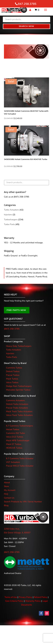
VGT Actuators (13, 462)
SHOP (7, 336)
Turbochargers (11, 220)
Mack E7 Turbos (14, 444)
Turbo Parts (9, 224)
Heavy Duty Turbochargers (19, 346)
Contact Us (9, 498)
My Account (10, 490)
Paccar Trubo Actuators (17, 408)
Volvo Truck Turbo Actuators (19, 415)
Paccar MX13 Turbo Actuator (20, 466)
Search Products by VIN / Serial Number (23, 502)
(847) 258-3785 (21, 197)
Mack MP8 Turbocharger (18, 440)
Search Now (26, 26)
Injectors (8, 215)
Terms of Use (11, 597)
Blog (6, 505)
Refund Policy (41, 597)
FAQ (6, 494)
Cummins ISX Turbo (15, 433)
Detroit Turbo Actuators (17, 404)
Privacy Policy (25, 597)
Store (6, 486)
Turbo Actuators (11, 210)
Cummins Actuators (15, 400)
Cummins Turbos (14, 368)
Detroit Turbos (13, 371)
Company (9, 476)
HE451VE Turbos (14, 448)
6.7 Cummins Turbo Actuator (20, 458)
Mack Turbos (12, 379)
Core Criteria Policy (14, 601)
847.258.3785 (27, 4)
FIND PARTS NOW (16, 310)
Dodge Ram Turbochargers (19, 386)
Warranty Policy (33, 601)
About (7, 483)
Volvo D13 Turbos (15, 437)
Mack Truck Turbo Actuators (19, 411)
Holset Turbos (13, 429)
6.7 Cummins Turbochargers (20, 426)
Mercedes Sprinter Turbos (18, 390)
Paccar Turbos (13, 375)
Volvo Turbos (12, 382)
